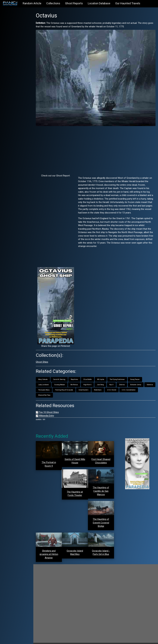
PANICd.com (60, 640)
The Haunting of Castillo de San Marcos (103, 485)
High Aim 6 (93, 380)
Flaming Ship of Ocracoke (81, 386)
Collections (53, 3)
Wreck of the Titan (50, 391)
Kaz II (117, 380)
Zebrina (127, 380)
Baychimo (80, 375)
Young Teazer (140, 375)
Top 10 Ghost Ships (54, 408)
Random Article (32, 3)
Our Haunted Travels (128, 3)
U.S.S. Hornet (129, 386)
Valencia (47, 386)
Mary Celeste (48, 375)
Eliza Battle (93, 375)
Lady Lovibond (49, 380)
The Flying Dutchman (122, 375)
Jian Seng (106, 380)
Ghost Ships (47, 358)
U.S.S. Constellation (146, 386)
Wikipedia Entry (52, 411)
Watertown (115, 386)
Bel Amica (79, 380)
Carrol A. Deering (64, 375)
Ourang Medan (65, 380)
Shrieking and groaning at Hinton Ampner (53, 547)
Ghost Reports (74, 3)
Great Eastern (100, 386)
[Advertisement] (98, 146)
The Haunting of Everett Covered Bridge (103, 516)
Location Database (99, 3)
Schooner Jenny (141, 380)
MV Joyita (106, 375)
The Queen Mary (61, 386)
